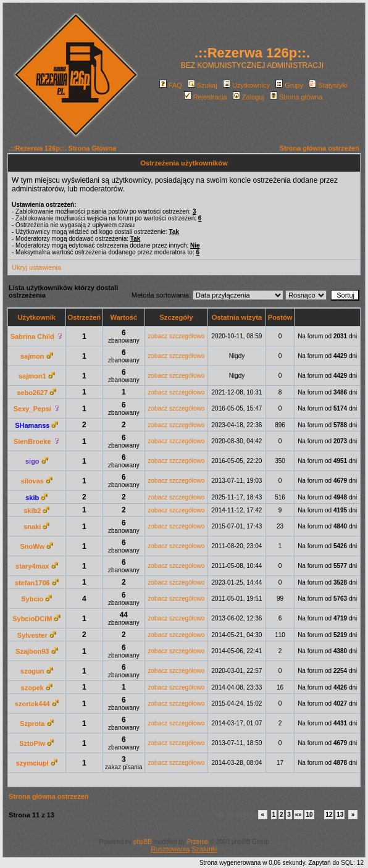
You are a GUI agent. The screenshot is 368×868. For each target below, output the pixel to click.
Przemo (198, 842)
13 (340, 815)
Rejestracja (206, 97)
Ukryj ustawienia (36, 267)
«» (299, 815)
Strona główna (296, 97)
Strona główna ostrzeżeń (319, 148)
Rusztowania (170, 849)
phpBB (143, 842)
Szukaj (203, 85)
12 (329, 815)
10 (309, 815)
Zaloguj (249, 97)
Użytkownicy (246, 85)
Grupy (289, 85)
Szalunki (204, 849)
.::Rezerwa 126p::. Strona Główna (62, 148)
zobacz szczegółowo (177, 336)
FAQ (171, 85)
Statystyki (328, 85)
